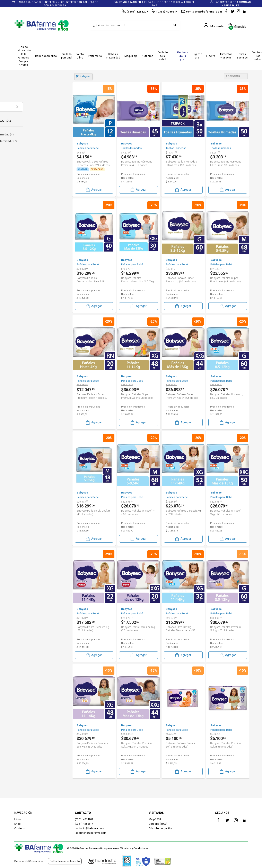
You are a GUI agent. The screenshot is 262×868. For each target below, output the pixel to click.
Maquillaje (131, 56)
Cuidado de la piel (183, 56)
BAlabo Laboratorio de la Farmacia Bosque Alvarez (23, 56)
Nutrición (147, 56)
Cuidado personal (67, 56)
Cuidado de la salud (163, 56)
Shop (18, 824)
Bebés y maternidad (113, 56)
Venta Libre (80, 56)
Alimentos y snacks (226, 56)
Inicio (18, 819)
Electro (211, 56)
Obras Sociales (242, 56)
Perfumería (95, 56)
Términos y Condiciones (134, 848)
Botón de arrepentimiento (65, 861)
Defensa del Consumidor (29, 861)
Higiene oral (197, 56)
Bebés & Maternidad (35, 141)
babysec (83, 76)
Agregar (94, 190)
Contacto (20, 828)
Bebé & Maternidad (33, 134)
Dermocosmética (46, 56)
